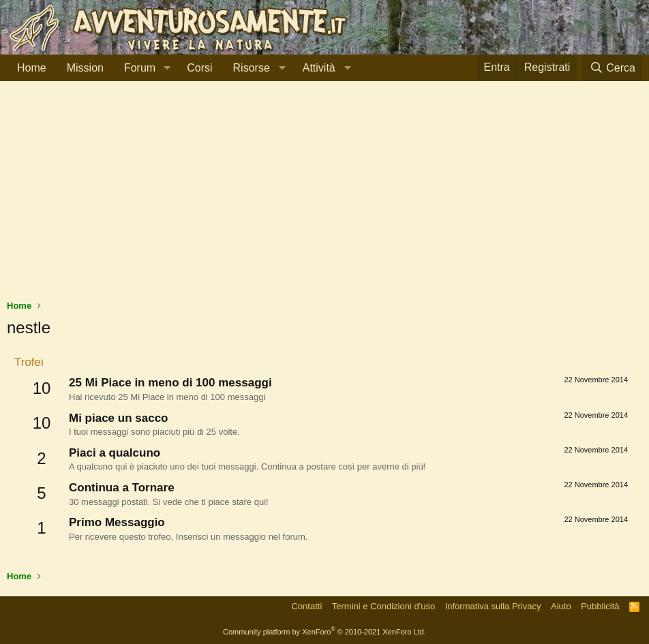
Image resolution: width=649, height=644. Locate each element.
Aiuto (561, 606)
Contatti (306, 606)
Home (32, 68)
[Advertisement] (324, 197)
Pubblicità (600, 606)
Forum (140, 68)
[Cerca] (612, 68)
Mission (85, 68)
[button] (167, 68)
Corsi (199, 68)
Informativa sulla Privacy (493, 606)
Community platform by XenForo (324, 632)
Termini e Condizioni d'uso (383, 606)
